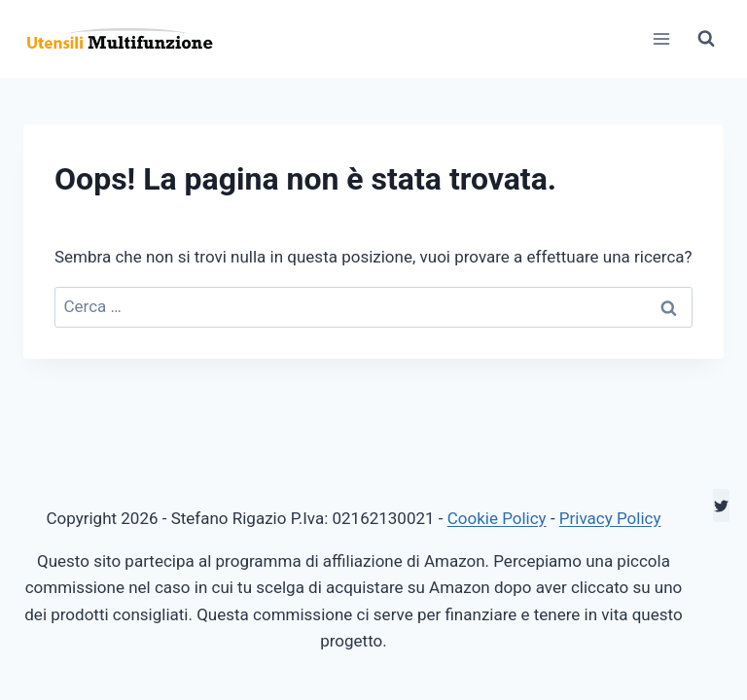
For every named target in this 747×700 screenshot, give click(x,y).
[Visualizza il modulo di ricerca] (706, 39)
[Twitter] (721, 506)
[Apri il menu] (661, 38)
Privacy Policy (610, 518)
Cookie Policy (497, 518)
